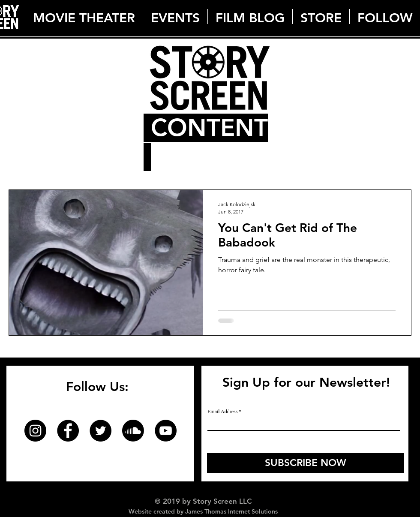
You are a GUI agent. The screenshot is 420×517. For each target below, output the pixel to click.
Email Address (222, 412)
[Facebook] (68, 431)
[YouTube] (166, 431)
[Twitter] (100, 431)
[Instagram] (35, 431)
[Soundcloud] (133, 431)
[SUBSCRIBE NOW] (306, 463)
